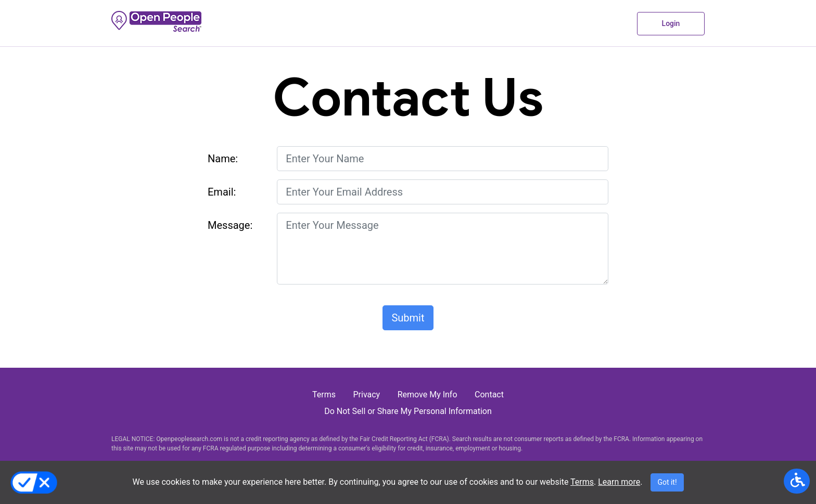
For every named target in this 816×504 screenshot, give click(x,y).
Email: (222, 192)
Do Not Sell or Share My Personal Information (408, 411)
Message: (230, 225)
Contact (489, 395)
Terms (582, 482)
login (671, 23)
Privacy (367, 395)
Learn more (619, 482)
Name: (223, 159)
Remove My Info (428, 395)
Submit (408, 318)
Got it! (667, 482)
